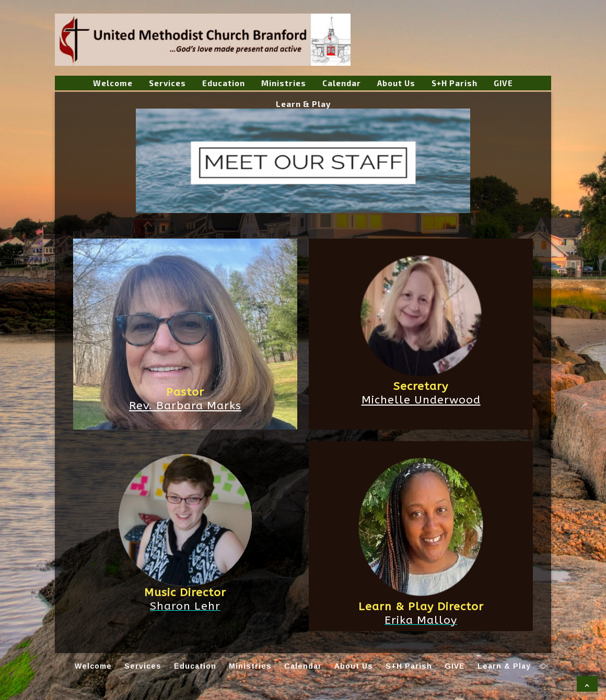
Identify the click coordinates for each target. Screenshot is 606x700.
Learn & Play (303, 104)
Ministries (284, 83)
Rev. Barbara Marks (185, 406)
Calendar (342, 83)
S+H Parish (454, 83)
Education (224, 83)
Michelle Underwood (421, 400)
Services (167, 83)
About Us (396, 83)
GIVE (503, 83)
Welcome (113, 83)
